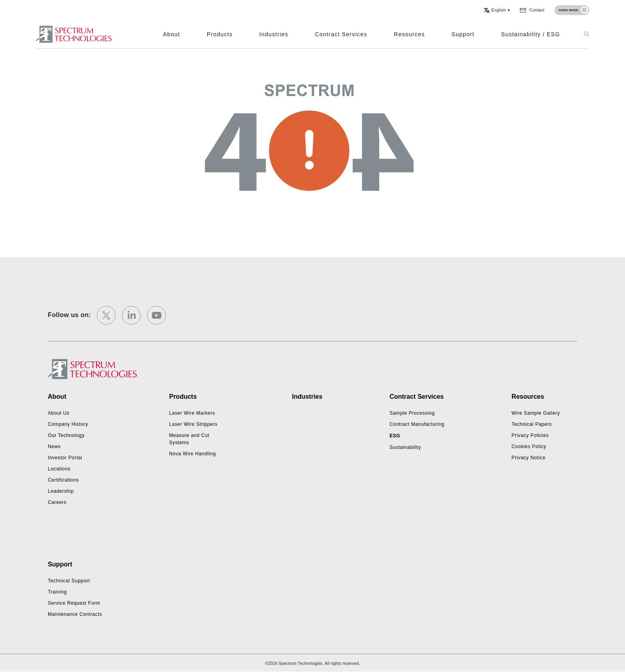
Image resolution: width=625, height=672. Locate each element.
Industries (274, 34)
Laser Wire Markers (192, 413)
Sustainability (405, 447)
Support (463, 34)
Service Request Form (74, 603)
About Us (59, 413)
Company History (68, 424)
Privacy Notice (528, 458)
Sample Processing (412, 413)
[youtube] (156, 315)
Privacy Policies (530, 435)
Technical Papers (532, 424)
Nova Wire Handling (193, 454)
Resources (409, 34)
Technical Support (69, 581)
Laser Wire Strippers (193, 424)
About (172, 34)
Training (57, 592)
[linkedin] (131, 315)
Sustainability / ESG (531, 34)
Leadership (61, 491)
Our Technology (66, 435)
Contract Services (341, 34)
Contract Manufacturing (417, 424)
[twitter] (106, 315)
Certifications (63, 480)
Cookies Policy (529, 447)
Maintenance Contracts (75, 614)
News (54, 447)
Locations (59, 469)
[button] (497, 10)
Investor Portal (65, 458)
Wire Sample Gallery (536, 413)
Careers (57, 502)
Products (220, 34)
